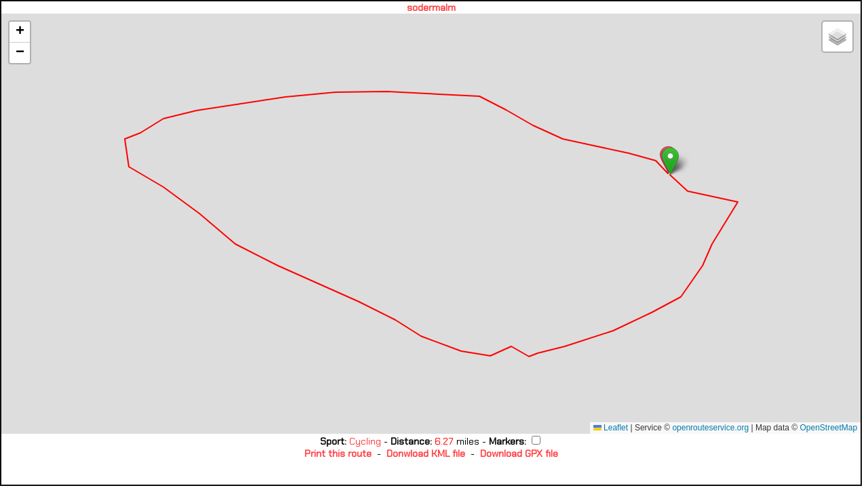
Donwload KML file (426, 453)
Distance (410, 441)
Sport (332, 441)
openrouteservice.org (710, 428)
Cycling (367, 441)
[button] (670, 161)
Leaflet (611, 428)
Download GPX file (519, 453)
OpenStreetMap (828, 428)
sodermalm (431, 7)
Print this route (338, 453)
